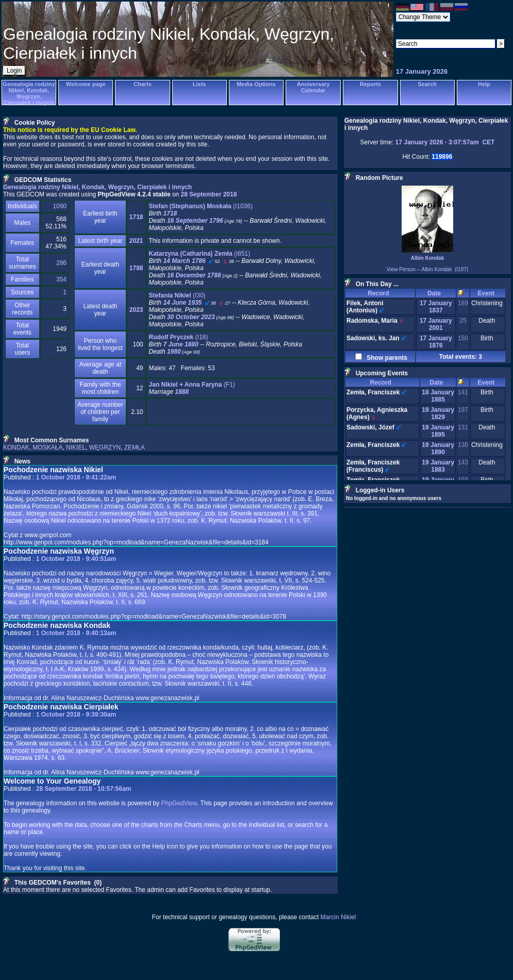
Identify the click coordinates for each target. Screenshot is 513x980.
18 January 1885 (438, 396)
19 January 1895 (438, 431)
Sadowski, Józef (370, 427)
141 (463, 392)
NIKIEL (76, 447)
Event (487, 293)
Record (380, 293)
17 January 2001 (436, 324)
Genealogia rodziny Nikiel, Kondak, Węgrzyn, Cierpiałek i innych (29, 93)
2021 (136, 241)
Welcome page (86, 84)
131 (463, 427)
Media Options (256, 84)
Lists (200, 84)
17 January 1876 (436, 342)
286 (61, 263)
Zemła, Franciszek (373, 392)
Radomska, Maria (372, 321)
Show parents (385, 358)
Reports (371, 84)
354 (61, 279)
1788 (136, 268)
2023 (136, 310)
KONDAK (16, 447)
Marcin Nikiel (338, 917)
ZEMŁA (135, 447)
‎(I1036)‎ (201, 206)
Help (484, 84)
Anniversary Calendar (313, 87)
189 (463, 303)
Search (427, 84)
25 (463, 321)
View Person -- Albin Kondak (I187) (427, 269)
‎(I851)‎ (200, 254)
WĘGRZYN (105, 447)
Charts (143, 84)
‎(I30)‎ (177, 295)
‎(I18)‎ (179, 337)
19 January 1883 (438, 466)
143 (463, 462)
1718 (136, 217)
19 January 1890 (438, 449)
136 (463, 445)
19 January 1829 (438, 413)
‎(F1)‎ (192, 385)
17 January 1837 (436, 307)
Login (14, 71)
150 (463, 338)
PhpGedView (179, 803)
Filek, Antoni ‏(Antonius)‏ (365, 307)
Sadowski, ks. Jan (373, 338)
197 (463, 410)
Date (436, 293)
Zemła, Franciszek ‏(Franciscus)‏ (373, 466)
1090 (60, 206)
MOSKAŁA (47, 447)
